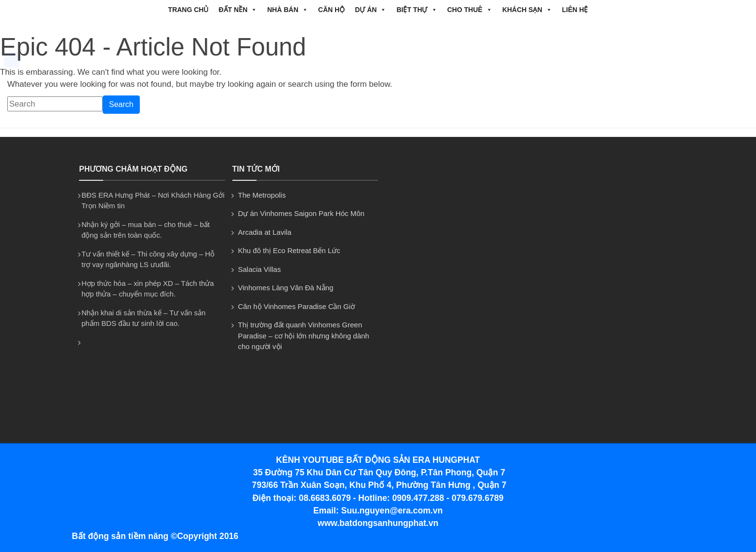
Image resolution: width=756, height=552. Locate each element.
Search (121, 104)
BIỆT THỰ (417, 10)
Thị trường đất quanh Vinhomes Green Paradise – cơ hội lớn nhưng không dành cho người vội (304, 336)
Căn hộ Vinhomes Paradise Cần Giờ (297, 306)
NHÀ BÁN (288, 10)
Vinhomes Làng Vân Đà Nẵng (286, 288)
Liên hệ (575, 10)
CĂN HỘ (331, 10)
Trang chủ (189, 10)
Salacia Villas (260, 269)
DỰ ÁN (371, 10)
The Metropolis (262, 195)
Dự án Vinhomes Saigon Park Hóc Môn (301, 213)
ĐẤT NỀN (238, 10)
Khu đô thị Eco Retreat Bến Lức (289, 250)
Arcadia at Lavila (265, 232)
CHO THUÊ (470, 10)
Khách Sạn (527, 10)
